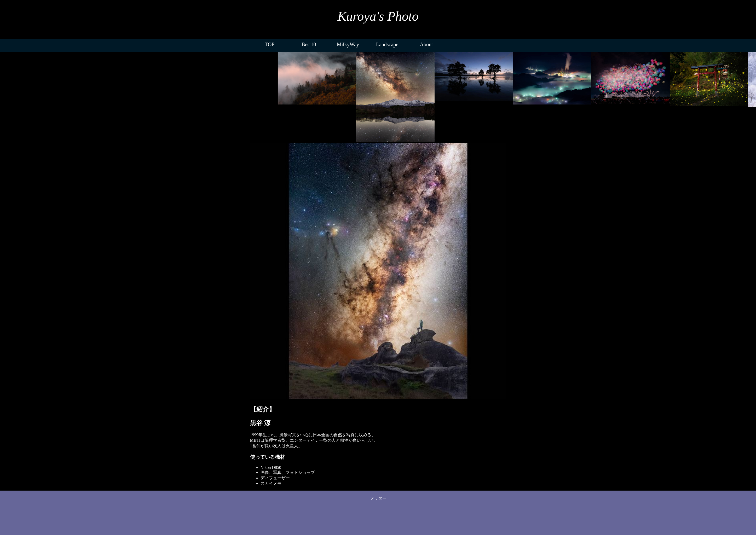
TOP (270, 44)
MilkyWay (348, 44)
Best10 (309, 44)
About (426, 44)
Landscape (387, 44)
